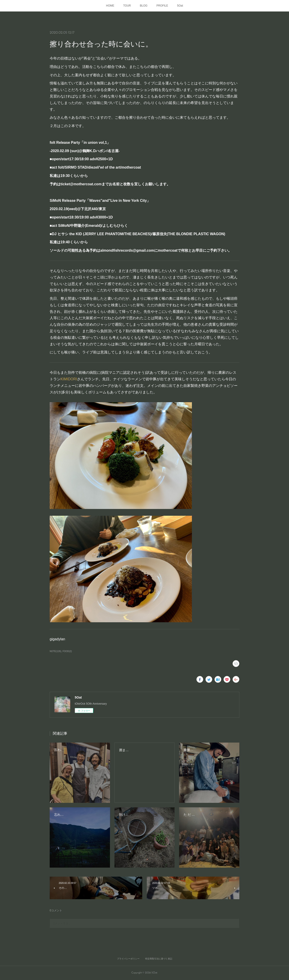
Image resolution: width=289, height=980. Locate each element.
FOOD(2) (67, 651)
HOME (110, 6)
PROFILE (162, 6)
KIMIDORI (69, 379)
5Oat (180, 6)
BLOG (144, 6)
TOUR (127, 6)
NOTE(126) (55, 651)
